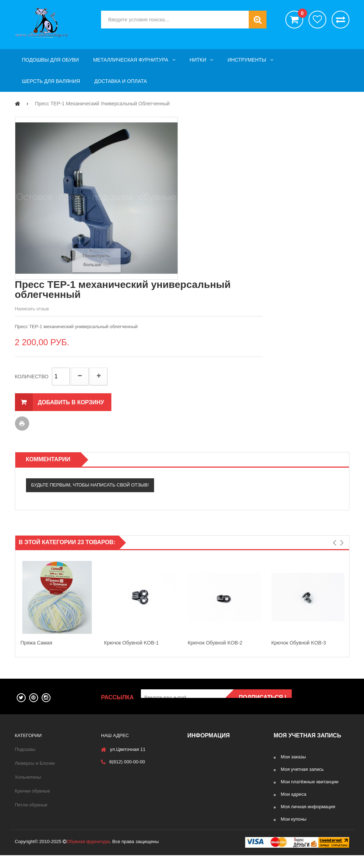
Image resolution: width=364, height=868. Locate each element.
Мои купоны (294, 819)
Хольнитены (28, 777)
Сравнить (341, 20)
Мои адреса (294, 794)
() (300, 14)
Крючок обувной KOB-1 (132, 643)
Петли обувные (31, 805)
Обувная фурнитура (88, 854)
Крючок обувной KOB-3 (299, 643)
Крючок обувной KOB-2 (215, 643)
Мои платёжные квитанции (310, 782)
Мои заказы (293, 757)
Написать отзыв (32, 309)
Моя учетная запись (302, 769)
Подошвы (25, 749)
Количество (32, 377)
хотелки (317, 20)
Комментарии (48, 459)
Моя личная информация (308, 807)
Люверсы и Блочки (35, 763)
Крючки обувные (33, 791)
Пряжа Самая (36, 643)
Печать (22, 424)
